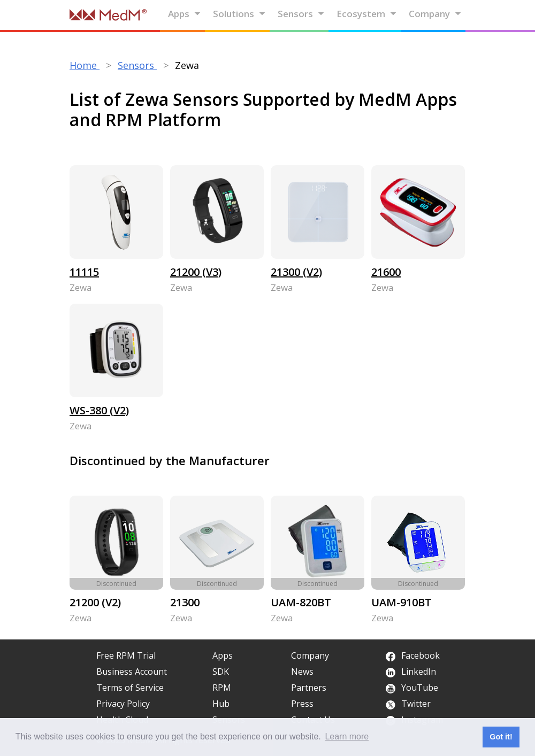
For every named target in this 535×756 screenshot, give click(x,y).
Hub (221, 704)
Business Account (132, 672)
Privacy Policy (123, 704)
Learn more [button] (347, 736)
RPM (222, 688)
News (302, 672)
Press (302, 704)
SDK (221, 672)
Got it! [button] (501, 737)
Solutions (239, 14)
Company (435, 14)
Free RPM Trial (126, 655)
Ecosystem (367, 14)
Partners (309, 688)
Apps (185, 14)
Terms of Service (130, 688)
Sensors (301, 14)
